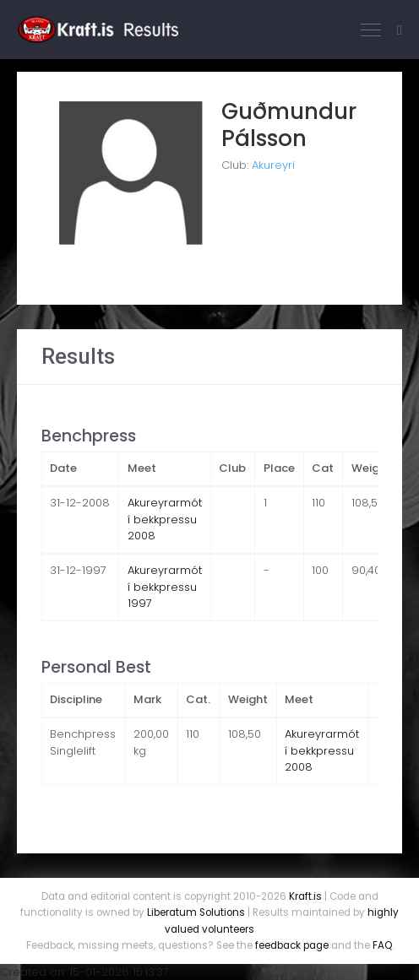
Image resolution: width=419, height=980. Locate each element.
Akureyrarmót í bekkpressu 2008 (165, 519)
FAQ (382, 945)
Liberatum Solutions (196, 912)
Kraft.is (305, 896)
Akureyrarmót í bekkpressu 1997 (165, 587)
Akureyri (273, 165)
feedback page (292, 945)
